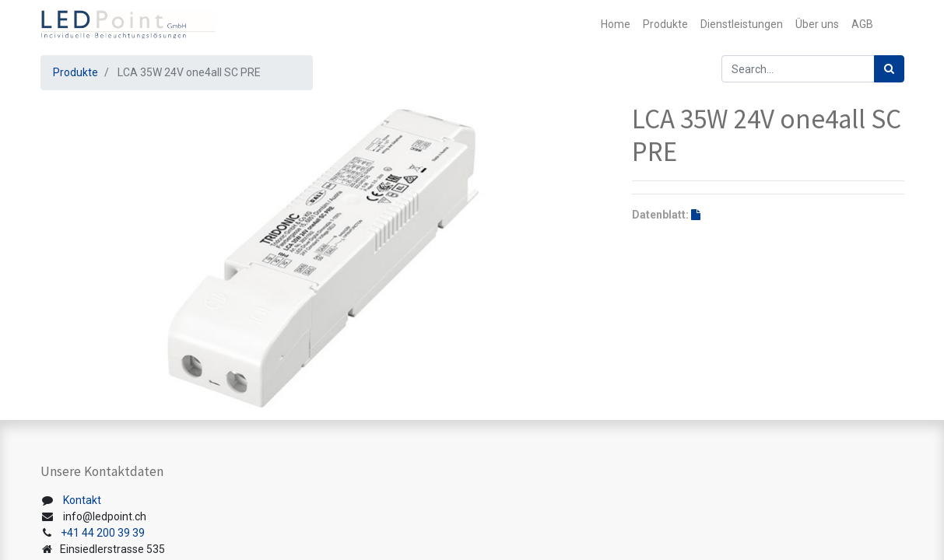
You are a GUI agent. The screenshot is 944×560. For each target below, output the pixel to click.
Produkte (75, 72)
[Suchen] (889, 69)
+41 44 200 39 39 (103, 533)
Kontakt (82, 500)
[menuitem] (616, 24)
